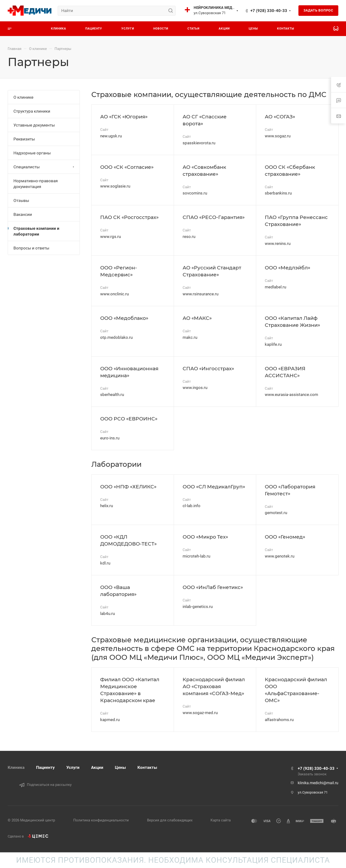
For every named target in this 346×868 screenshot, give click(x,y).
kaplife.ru (273, 344)
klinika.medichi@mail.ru (318, 783)
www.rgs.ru (111, 237)
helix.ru (107, 506)
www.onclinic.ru (114, 294)
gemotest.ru (276, 513)
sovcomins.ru (195, 193)
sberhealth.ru (112, 395)
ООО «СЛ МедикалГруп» (214, 487)
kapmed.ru (110, 720)
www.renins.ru (278, 243)
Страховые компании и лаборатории (36, 231)
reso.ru (189, 237)
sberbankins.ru (278, 193)
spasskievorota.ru (199, 143)
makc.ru (190, 337)
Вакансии (23, 214)
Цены (120, 767)
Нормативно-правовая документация (36, 184)
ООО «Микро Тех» (205, 537)
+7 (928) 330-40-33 (269, 11)
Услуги (73, 767)
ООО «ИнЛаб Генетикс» (213, 587)
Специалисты (44, 167)
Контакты (147, 767)
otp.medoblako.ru (116, 337)
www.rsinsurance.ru (201, 294)
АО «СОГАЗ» (280, 117)
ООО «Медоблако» (124, 318)
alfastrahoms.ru (279, 720)
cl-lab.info (192, 506)
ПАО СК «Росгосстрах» (129, 217)
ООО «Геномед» (285, 537)
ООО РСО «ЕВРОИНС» (129, 419)
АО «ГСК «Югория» (124, 117)
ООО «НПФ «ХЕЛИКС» (128, 487)
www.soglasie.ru (115, 186)
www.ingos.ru (195, 388)
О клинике (23, 97)
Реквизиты (24, 139)
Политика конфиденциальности (101, 820)
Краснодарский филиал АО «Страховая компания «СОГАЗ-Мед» (214, 686)
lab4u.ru (108, 613)
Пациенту (45, 767)
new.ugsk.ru (111, 136)
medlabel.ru (275, 287)
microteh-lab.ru (196, 556)
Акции (97, 767)
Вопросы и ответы (31, 248)
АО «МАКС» (197, 318)
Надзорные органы (32, 153)
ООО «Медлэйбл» (287, 268)
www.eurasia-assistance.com (291, 395)
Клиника (16, 767)
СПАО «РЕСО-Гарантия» (214, 217)
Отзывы (21, 200)
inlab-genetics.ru (198, 607)
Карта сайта (221, 820)
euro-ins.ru (110, 438)
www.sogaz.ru (278, 136)
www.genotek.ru (280, 556)
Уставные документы (34, 125)
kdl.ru (105, 563)
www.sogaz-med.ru (200, 713)
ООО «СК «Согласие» (127, 167)
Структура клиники (32, 111)
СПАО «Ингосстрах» (208, 368)
